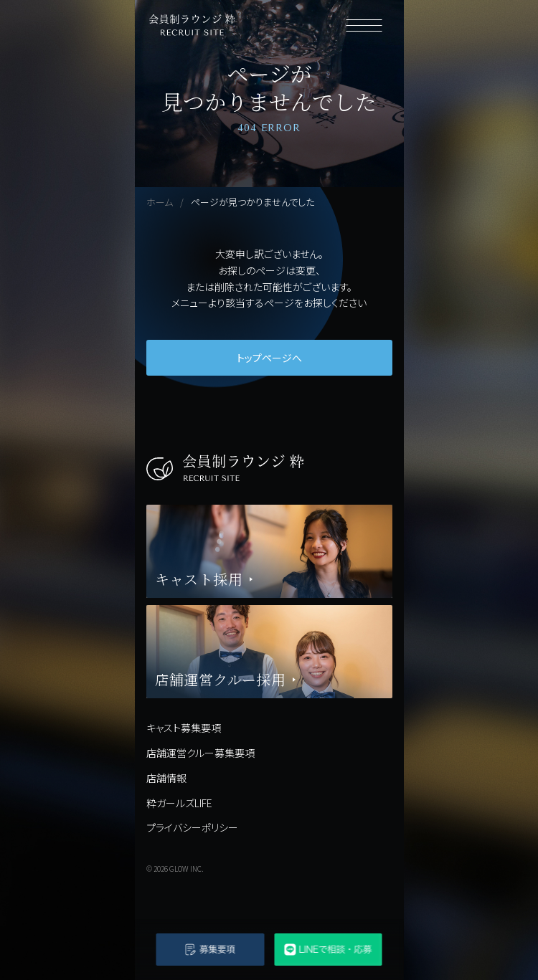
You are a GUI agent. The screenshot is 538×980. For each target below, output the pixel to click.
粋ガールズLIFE (179, 803)
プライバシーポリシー (192, 827)
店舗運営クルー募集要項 (200, 753)
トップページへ (269, 358)
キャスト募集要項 (184, 728)
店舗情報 (166, 778)
